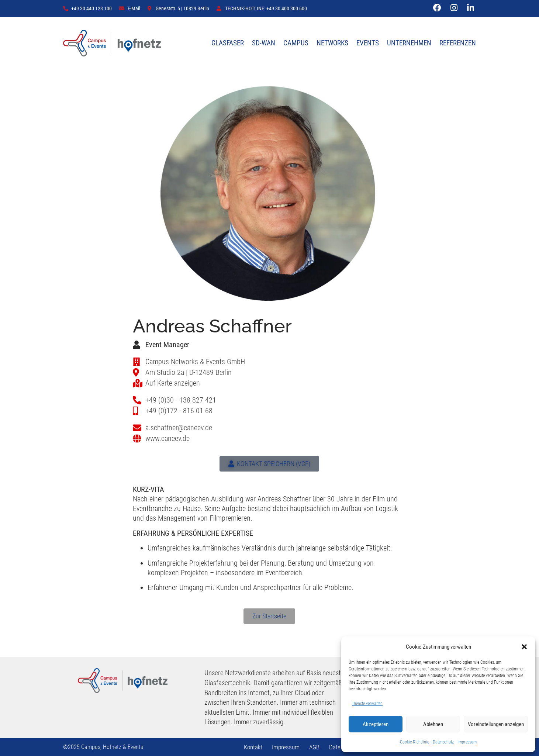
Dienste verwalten (367, 704)
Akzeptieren (376, 724)
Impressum (467, 742)
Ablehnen (433, 724)
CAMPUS (296, 43)
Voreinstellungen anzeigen (496, 724)
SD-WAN (264, 43)
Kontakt (253, 747)
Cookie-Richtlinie (414, 742)
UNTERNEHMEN (409, 43)
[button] (524, 647)
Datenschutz (443, 742)
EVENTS (368, 43)
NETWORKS (332, 43)
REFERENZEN (458, 43)
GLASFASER (228, 43)
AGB (314, 747)
